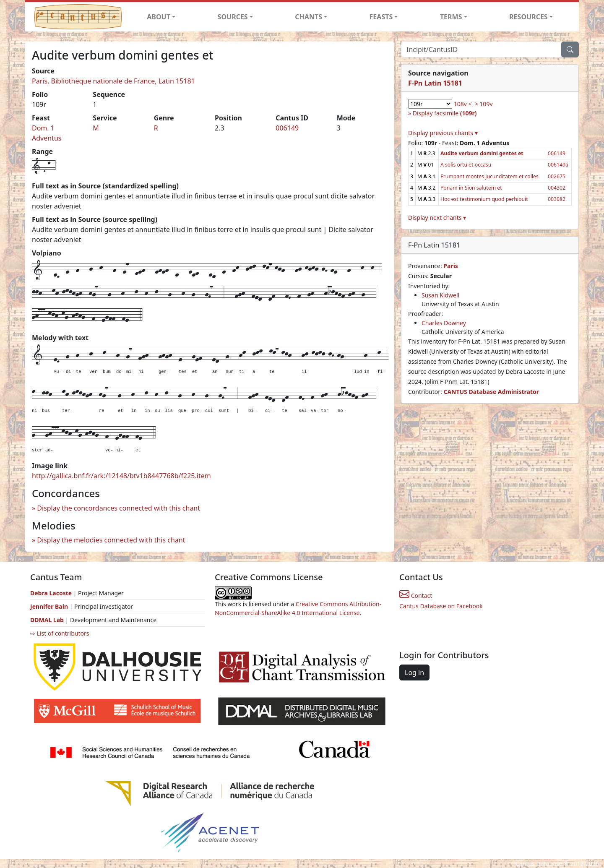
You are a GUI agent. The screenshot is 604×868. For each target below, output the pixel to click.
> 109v (484, 104)
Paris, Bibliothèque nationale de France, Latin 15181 (113, 81)
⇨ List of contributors (60, 633)
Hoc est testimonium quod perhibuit (484, 199)
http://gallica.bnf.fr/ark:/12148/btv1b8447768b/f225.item (121, 476)
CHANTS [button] (309, 17)
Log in (414, 673)
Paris (451, 266)
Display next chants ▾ (437, 218)
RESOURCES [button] (528, 17)
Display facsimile (445, 113)
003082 (557, 199)
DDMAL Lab (47, 620)
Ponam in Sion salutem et (471, 188)
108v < (463, 104)
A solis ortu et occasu (466, 165)
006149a (558, 165)
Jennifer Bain (50, 606)
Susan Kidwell (440, 295)
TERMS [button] (451, 17)
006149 (287, 128)
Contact (416, 596)
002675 (557, 176)
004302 (557, 188)
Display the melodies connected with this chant (111, 540)
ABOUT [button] (159, 17)
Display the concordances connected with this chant (118, 508)
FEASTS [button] (381, 17)
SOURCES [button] (233, 17)
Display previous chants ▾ (443, 133)
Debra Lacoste (51, 593)
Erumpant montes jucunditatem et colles (489, 176)
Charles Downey (444, 323)
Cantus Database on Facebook (441, 606)
